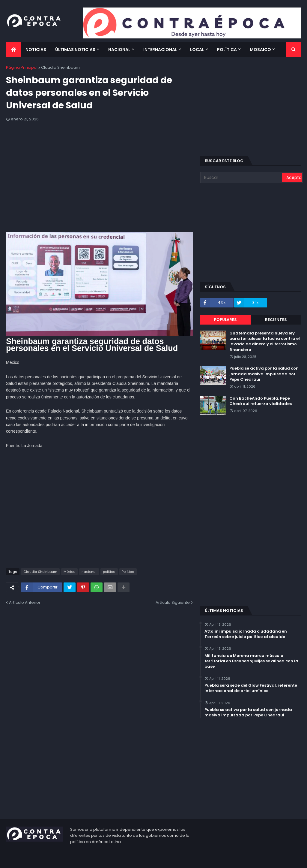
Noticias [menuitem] (36, 50)
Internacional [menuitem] (160, 50)
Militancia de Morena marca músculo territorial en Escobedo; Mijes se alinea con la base (251, 661)
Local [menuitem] (197, 50)
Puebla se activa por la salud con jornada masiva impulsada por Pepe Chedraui (264, 374)
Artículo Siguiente (173, 602)
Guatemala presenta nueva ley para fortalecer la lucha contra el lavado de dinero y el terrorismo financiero (265, 342)
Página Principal (22, 67)
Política (128, 572)
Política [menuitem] (227, 50)
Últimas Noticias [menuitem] (75, 50)
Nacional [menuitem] (119, 50)
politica (109, 572)
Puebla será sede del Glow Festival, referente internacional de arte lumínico (251, 688)
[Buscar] (241, 177)
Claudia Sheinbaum (60, 67)
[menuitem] (13, 50)
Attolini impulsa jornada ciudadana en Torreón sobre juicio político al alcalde (246, 634)
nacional (89, 572)
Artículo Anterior (25, 602)
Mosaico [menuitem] (260, 50)
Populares (225, 320)
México (69, 572)
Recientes (276, 320)
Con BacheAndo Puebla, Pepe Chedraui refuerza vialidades (261, 401)
